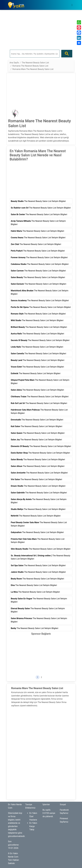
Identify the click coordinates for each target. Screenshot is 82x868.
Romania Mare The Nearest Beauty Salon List (33, 69)
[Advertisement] (41, 30)
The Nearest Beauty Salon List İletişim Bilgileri (38, 201)
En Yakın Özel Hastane (33, 816)
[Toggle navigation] (72, 5)
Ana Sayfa (14, 63)
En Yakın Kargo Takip (33, 826)
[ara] (34, 54)
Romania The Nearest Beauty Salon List (30, 66)
